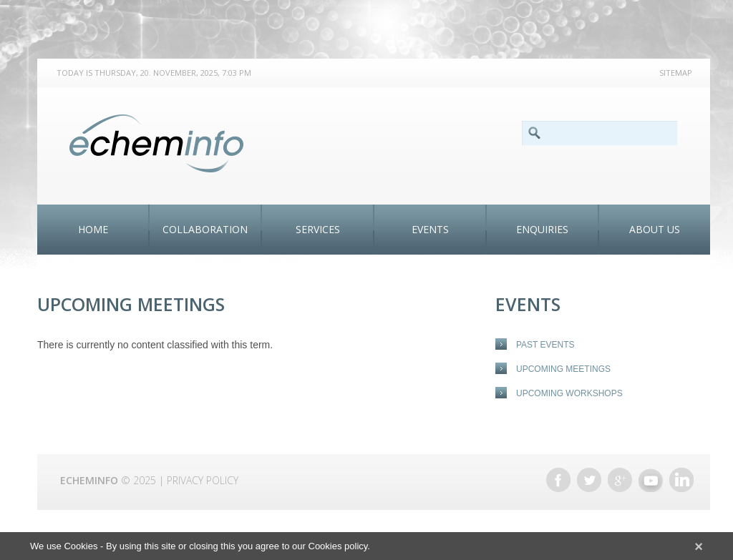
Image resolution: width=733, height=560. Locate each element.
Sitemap (676, 73)
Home (93, 229)
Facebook (558, 480)
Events (430, 229)
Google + (620, 480)
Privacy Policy (203, 480)
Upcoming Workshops (569, 393)
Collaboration (205, 229)
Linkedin (681, 480)
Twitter (589, 480)
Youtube (651, 480)
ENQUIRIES (542, 229)
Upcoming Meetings (563, 369)
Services (318, 229)
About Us (655, 229)
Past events (545, 345)
